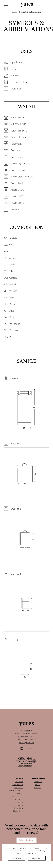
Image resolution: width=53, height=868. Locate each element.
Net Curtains (17, 796)
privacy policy (31, 853)
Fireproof (19, 787)
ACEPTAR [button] (17, 858)
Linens (20, 793)
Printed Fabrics (16, 805)
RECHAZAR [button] (37, 858)
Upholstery (18, 811)
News (38, 784)
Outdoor (19, 799)
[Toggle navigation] (6, 5)
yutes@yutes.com (27, 742)
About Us (38, 782)
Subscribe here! (26, 840)
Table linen (18, 808)
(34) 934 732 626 (28, 740)
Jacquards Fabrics (15, 790)
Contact (38, 787)
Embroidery (18, 784)
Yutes (27, 5)
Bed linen (19, 782)
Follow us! (29, 748)
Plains (20, 802)
